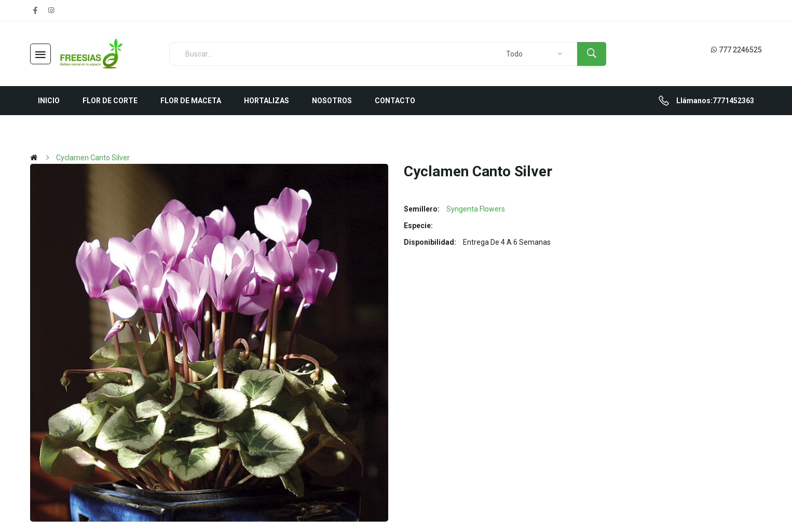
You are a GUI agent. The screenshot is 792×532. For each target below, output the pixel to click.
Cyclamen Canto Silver (93, 158)
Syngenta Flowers (476, 209)
